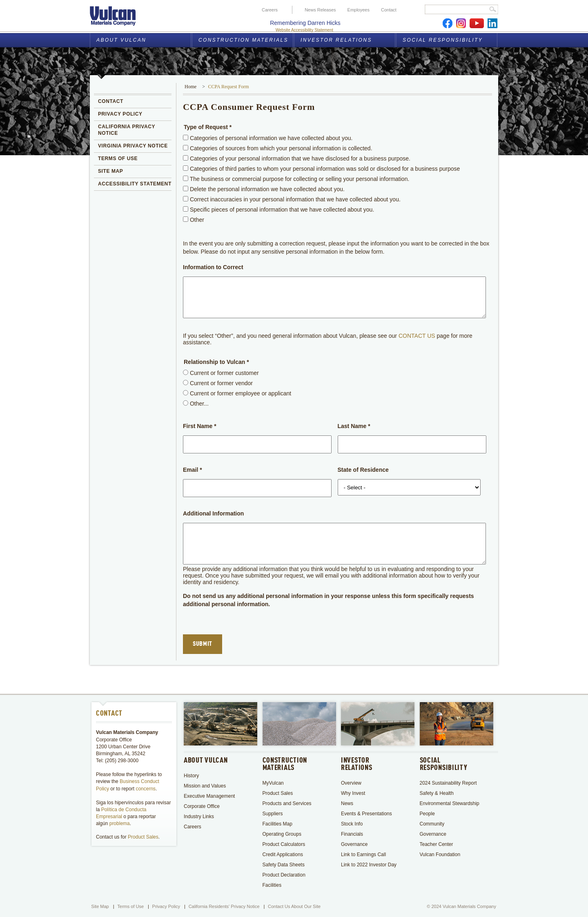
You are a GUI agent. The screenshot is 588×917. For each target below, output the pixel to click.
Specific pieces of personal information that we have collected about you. (278, 210)
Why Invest (353, 793)
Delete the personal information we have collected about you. (264, 189)
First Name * (200, 426)
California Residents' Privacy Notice (224, 906)
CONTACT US (417, 336)
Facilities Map (277, 824)
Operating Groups (282, 834)
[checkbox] (186, 137)
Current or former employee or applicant (237, 393)
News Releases (320, 10)
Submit (203, 644)
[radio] (186, 372)
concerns (146, 789)
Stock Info (352, 824)
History (191, 776)
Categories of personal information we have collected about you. (268, 138)
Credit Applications (283, 855)
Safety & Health (438, 793)
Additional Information (213, 513)
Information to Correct (213, 267)
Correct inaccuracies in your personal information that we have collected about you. (292, 199)
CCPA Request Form (228, 87)
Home (190, 87)
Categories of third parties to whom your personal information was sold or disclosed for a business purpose (321, 169)
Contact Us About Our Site (294, 906)
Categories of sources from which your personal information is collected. (278, 148)
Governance (354, 844)
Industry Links (199, 817)
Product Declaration (284, 875)
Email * (193, 470)
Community (432, 824)
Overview (351, 783)
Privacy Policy (166, 906)
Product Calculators (284, 844)
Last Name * (354, 426)
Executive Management (209, 796)
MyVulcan (273, 783)
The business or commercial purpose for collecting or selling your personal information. (296, 179)
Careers (270, 10)
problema (120, 823)
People (427, 814)
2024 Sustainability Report (448, 783)
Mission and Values (205, 786)
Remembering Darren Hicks (305, 23)
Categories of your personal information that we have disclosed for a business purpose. (297, 158)
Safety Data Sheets (284, 865)
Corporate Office (202, 806)
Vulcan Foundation (440, 855)
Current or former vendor (218, 383)
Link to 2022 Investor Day (369, 865)
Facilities (272, 885)
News (347, 803)
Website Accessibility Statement (304, 30)
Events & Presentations (366, 814)
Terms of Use (130, 906)
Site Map (100, 906)
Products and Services (287, 803)
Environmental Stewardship (450, 803)
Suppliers (273, 814)
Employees (359, 10)
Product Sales (143, 837)
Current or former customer (221, 373)
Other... (196, 404)
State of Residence (363, 470)
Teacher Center (437, 844)
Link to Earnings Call (363, 855)
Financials (352, 834)
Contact (389, 10)
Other (194, 220)
